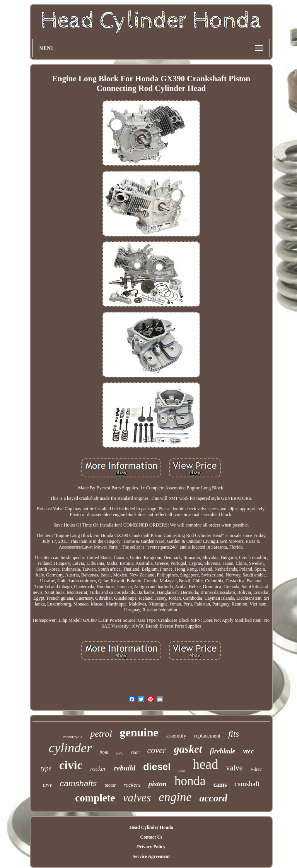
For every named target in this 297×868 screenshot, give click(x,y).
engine (175, 797)
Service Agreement (151, 856)
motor (110, 785)
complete (95, 798)
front (104, 752)
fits (234, 734)
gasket (188, 749)
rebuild (125, 768)
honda (190, 781)
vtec (248, 751)
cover (157, 750)
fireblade (223, 751)
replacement (207, 736)
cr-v (48, 785)
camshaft (247, 784)
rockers (132, 785)
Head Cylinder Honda (151, 827)
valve (234, 768)
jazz (182, 770)
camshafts (79, 783)
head (205, 764)
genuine (139, 732)
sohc (119, 753)
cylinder (70, 748)
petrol (101, 734)
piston (158, 784)
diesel (157, 767)
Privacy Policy (151, 847)
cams (220, 785)
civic (71, 765)
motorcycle (73, 737)
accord (213, 798)
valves (137, 798)
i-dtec (256, 769)
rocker (98, 769)
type (46, 768)
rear (135, 752)
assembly (176, 736)
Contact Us (151, 837)
